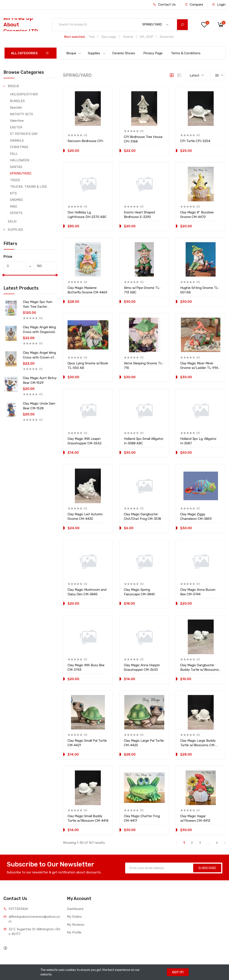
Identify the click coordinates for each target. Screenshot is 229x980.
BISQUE (13, 86)
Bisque (74, 53)
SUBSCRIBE (207, 868)
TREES (15, 180)
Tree (92, 37)
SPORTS (16, 213)
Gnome (128, 37)
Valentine (17, 121)
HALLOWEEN (20, 160)
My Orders (74, 917)
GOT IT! (178, 972)
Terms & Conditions (186, 53)
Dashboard (75, 909)
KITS (13, 193)
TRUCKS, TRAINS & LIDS (28, 187)
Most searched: (75, 37)
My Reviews (76, 925)
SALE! (12, 221)
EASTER (16, 127)
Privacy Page (153, 53)
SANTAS (16, 167)
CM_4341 (146, 37)
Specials (16, 107)
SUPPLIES (15, 230)
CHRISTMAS (19, 147)
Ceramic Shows (124, 53)
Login (219, 5)
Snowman (167, 37)
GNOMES (16, 200)
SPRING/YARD (21, 173)
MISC (14, 207)
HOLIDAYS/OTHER (24, 94)
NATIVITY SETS (21, 114)
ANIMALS (17, 141)
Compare (194, 5)
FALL (14, 154)
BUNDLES (17, 101)
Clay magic (109, 37)
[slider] (3, 275)
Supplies (97, 53)
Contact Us (164, 5)
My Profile (74, 932)
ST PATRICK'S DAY (24, 134)
